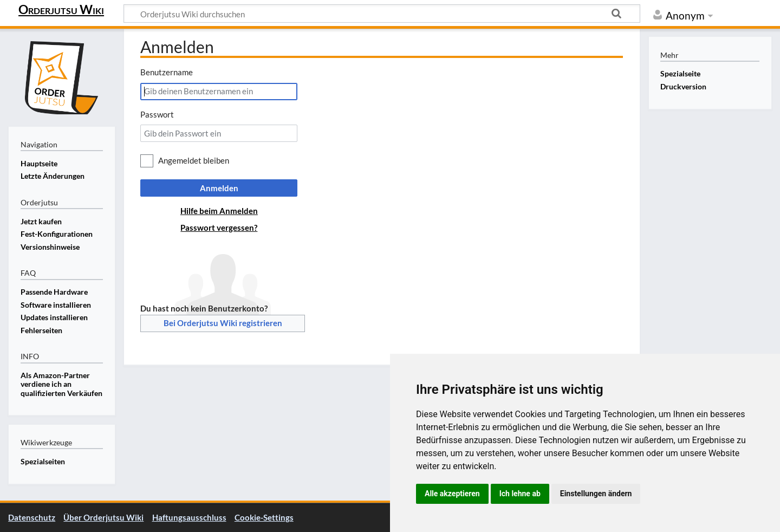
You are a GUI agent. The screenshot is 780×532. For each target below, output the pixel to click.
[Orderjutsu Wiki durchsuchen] (382, 14)
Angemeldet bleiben (194, 160)
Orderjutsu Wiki (61, 9)
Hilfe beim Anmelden (219, 211)
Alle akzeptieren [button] (452, 494)
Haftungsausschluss (189, 517)
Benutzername (167, 72)
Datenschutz (32, 517)
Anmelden (219, 188)
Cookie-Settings (264, 517)
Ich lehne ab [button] (520, 494)
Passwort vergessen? (219, 228)
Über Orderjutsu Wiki (103, 517)
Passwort (157, 114)
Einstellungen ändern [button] (596, 494)
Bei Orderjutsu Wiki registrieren (223, 323)
